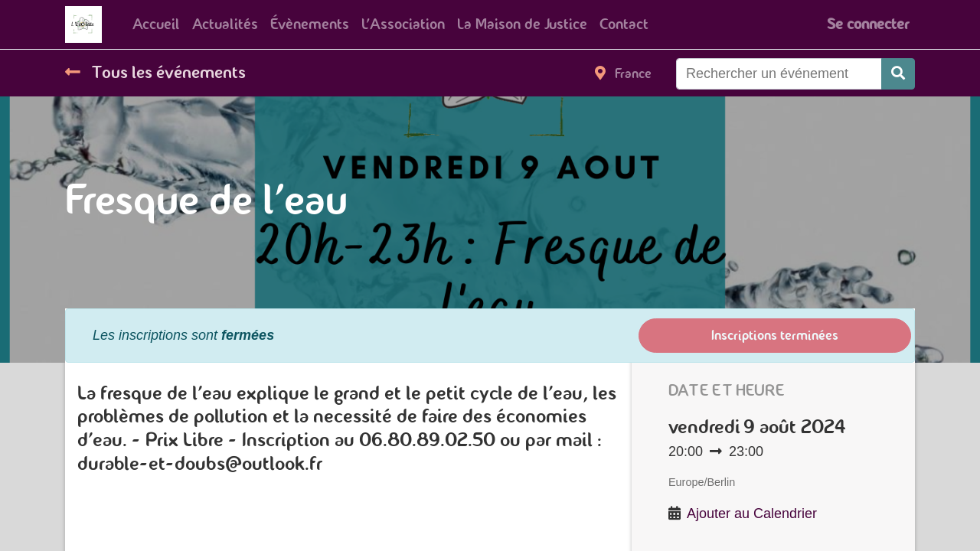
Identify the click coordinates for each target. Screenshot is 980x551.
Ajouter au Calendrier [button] (752, 514)
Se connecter (868, 24)
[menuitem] (156, 24)
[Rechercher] (898, 74)
